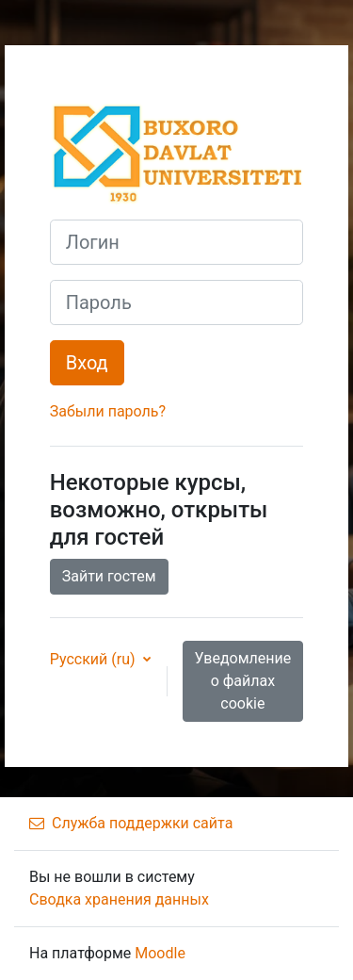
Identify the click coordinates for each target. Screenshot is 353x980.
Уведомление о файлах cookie (243, 681)
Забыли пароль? (108, 411)
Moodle (160, 953)
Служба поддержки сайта (131, 823)
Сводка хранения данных (119, 899)
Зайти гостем (109, 576)
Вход (87, 363)
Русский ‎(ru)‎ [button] (95, 659)
